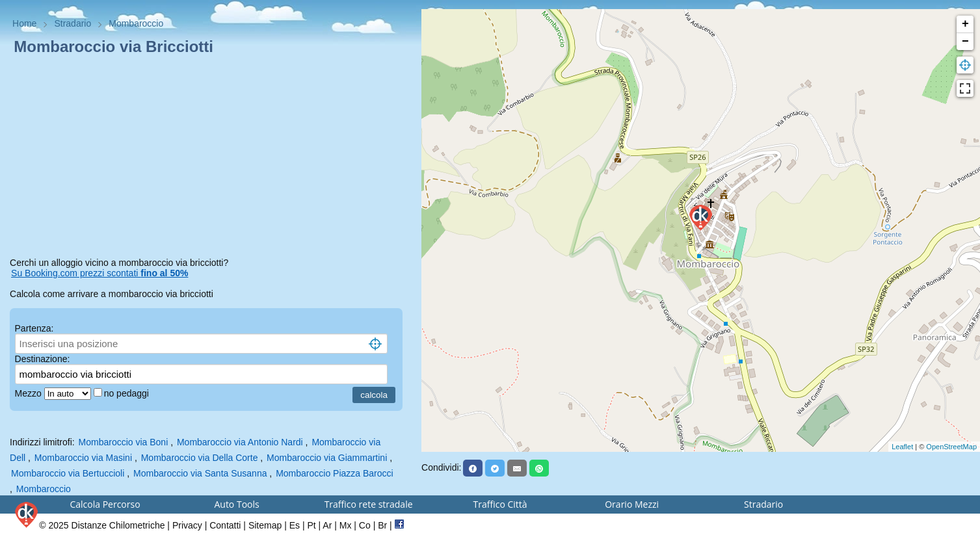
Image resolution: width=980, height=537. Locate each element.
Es (295, 525)
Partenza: (34, 328)
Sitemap (265, 525)
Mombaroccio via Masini (83, 458)
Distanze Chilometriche (118, 525)
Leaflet (902, 447)
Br (382, 525)
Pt (311, 525)
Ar (327, 525)
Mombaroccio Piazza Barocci (335, 473)
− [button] (965, 42)
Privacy (187, 525)
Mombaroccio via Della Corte (200, 458)
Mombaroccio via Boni (124, 442)
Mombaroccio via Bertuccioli (68, 473)
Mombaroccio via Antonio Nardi (240, 442)
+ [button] (965, 24)
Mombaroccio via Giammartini (327, 458)
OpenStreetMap (951, 447)
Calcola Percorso (105, 504)
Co (365, 525)
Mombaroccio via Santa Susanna (200, 473)
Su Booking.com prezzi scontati (99, 273)
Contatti (225, 525)
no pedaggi (128, 393)
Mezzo (30, 393)
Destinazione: (43, 359)
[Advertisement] (211, 159)
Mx (346, 525)
